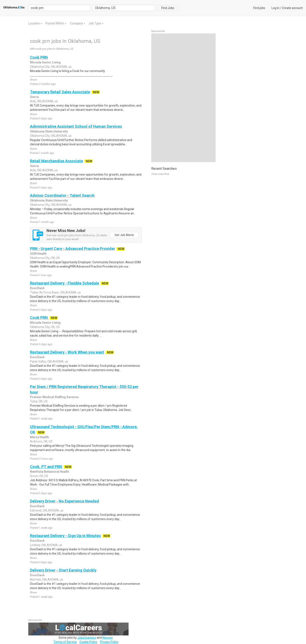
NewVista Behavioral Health (49, 472)
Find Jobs (168, 8)
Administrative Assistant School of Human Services (76, 126)
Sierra (34, 97)
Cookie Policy (88, 642)
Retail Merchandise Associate (56, 161)
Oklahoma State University (49, 131)
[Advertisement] (183, 98)
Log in (275, 8)
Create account (292, 8)
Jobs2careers (87, 638)
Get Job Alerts (124, 235)
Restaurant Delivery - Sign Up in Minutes (65, 536)
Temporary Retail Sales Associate (60, 92)
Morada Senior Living (45, 62)
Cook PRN (39, 57)
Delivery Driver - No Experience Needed (64, 501)
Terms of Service (65, 642)
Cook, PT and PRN (46, 467)
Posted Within (55, 23)
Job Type (95, 23)
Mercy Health (39, 437)
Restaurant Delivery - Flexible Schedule (64, 283)
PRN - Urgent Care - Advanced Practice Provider (73, 249)
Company (77, 23)
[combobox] (124, 8)
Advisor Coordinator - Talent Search (62, 195)
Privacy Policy (109, 642)
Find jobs (259, 8)
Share (33, 80)
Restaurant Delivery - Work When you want (67, 352)
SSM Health (38, 254)
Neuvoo (108, 638)
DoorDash (37, 288)
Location (34, 23)
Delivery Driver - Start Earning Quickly (63, 570)
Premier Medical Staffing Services (54, 397)
